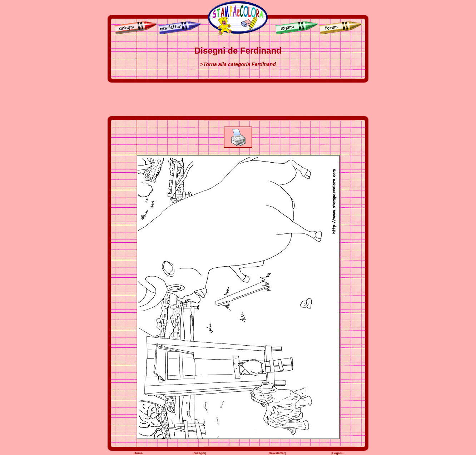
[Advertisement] (238, 99)
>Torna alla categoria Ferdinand (238, 64)
